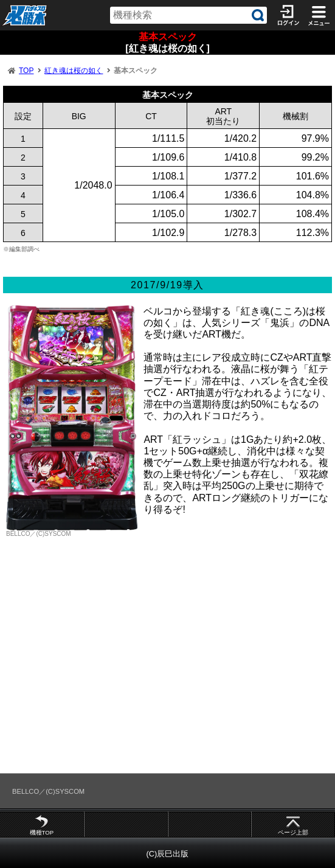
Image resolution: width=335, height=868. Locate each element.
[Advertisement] (167, 664)
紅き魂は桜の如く (74, 71)
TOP (26, 71)
